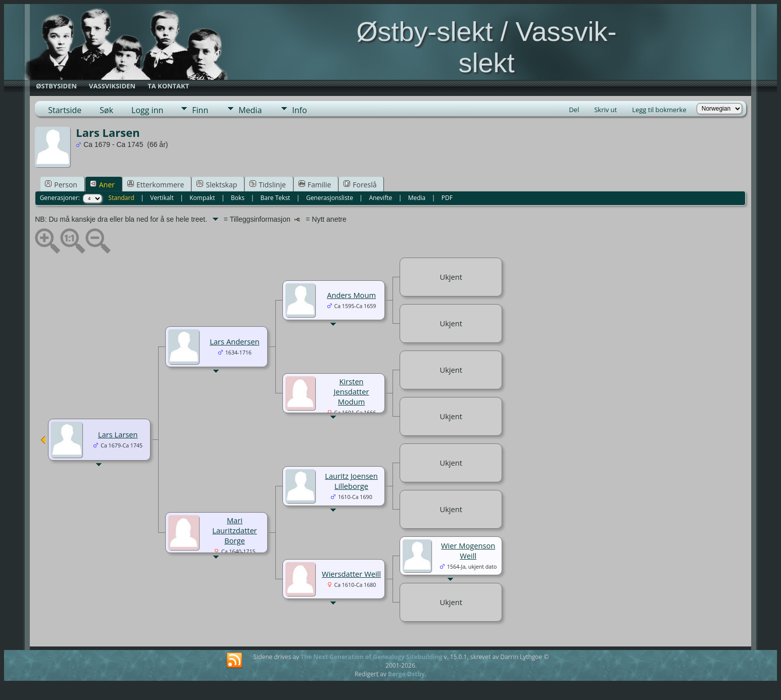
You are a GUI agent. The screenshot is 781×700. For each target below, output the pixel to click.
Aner (102, 185)
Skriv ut (605, 110)
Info (299, 110)
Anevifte (380, 198)
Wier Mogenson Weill (468, 551)
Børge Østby (406, 674)
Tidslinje (268, 185)
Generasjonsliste (330, 198)
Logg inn (147, 110)
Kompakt (202, 198)
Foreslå (360, 185)
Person (61, 185)
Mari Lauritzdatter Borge (234, 530)
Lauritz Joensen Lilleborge (351, 481)
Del (574, 110)
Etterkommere (156, 185)
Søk (106, 110)
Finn (200, 110)
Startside (65, 110)
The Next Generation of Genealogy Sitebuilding (371, 657)
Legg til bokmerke (659, 110)
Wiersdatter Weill (351, 574)
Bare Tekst (276, 198)
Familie (315, 185)
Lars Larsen (118, 434)
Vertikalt (162, 198)
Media (250, 110)
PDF (447, 198)
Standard (121, 198)
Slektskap (217, 185)
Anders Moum (351, 295)
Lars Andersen (234, 341)
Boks (238, 198)
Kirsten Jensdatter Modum (352, 391)
